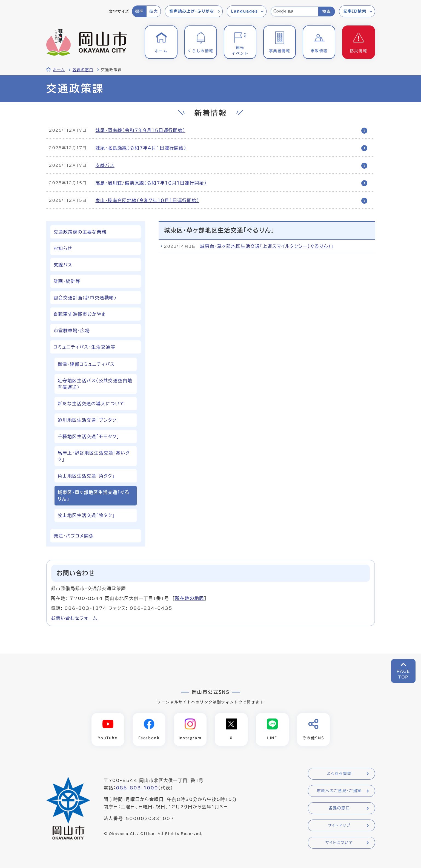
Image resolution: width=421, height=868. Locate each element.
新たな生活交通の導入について (91, 404)
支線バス (105, 165)
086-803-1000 (137, 788)
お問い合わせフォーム (74, 618)
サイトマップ (339, 826)
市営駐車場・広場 (72, 330)
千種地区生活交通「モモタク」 (89, 436)
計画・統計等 (67, 281)
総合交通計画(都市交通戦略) (85, 298)
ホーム (59, 70)
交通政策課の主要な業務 (80, 232)
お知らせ (63, 248)
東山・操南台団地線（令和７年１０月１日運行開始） (148, 200)
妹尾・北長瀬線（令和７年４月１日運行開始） (141, 148)
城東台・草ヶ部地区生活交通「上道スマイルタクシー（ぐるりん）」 (267, 246)
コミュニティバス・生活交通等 (85, 347)
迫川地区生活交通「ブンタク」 (89, 420)
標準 (139, 11)
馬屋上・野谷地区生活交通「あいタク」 (94, 456)
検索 (327, 12)
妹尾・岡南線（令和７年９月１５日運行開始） (141, 130)
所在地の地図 (190, 598)
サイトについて (339, 843)
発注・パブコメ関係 (74, 536)
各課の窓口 (83, 70)
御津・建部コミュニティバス (86, 364)
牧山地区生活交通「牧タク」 (86, 515)
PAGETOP (403, 674)
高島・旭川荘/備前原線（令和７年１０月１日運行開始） (151, 183)
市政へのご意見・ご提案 (339, 791)
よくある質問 (339, 774)
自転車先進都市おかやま (80, 314)
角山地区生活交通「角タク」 (86, 476)
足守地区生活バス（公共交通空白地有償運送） (95, 384)
